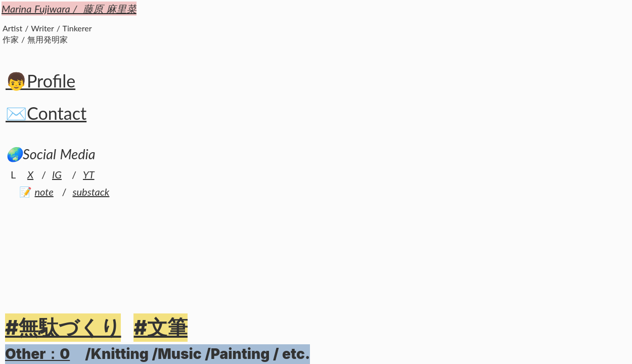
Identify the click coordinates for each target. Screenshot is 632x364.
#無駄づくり (63, 327)
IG (57, 174)
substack (91, 192)
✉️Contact (46, 113)
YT (89, 174)
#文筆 (160, 327)
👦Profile (40, 81)
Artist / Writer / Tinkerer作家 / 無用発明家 (47, 34)
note (44, 192)
